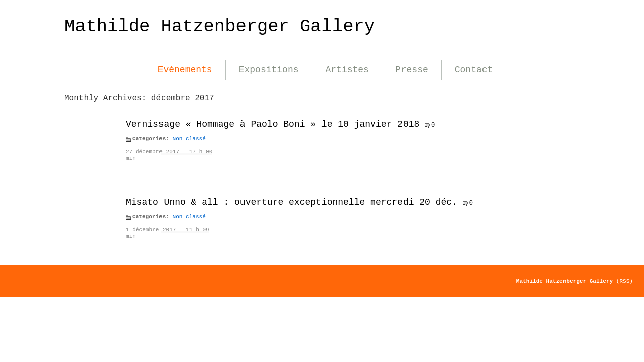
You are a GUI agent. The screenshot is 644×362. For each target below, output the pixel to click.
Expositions (269, 70)
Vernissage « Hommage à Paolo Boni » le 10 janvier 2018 (272, 124)
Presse (412, 70)
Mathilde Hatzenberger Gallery (220, 26)
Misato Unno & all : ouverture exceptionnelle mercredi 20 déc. (292, 202)
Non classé (189, 139)
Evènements (185, 70)
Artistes (347, 70)
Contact (474, 70)
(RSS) (625, 281)
